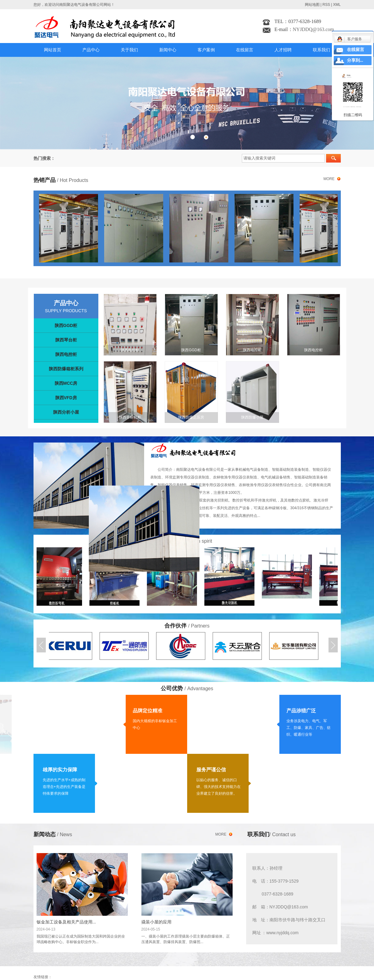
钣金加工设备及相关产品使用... (66, 922)
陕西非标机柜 (130, 417)
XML (337, 5)
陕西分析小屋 (66, 412)
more (329, 179)
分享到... (355, 60)
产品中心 (91, 50)
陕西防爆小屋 (252, 417)
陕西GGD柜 (66, 325)
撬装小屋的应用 (156, 922)
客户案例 (206, 50)
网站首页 (53, 50)
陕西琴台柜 (66, 340)
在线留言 (245, 50)
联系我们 (321, 50)
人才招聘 (283, 50)
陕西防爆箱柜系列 (66, 369)
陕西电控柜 (66, 354)
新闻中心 (168, 50)
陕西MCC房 (66, 383)
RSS (326, 5)
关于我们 (129, 50)
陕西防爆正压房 (191, 417)
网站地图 (312, 5)
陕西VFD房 (66, 398)
